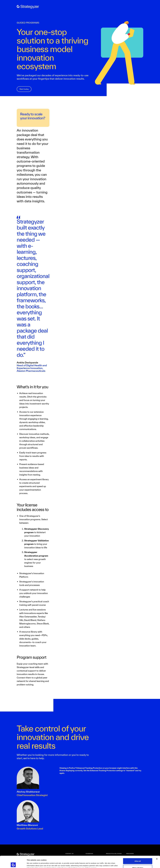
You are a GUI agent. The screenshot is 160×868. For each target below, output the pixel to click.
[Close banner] (157, 847)
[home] (28, 7)
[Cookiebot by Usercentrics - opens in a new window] (13, 864)
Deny (138, 863)
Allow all (138, 849)
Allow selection (138, 856)
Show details (107, 863)
